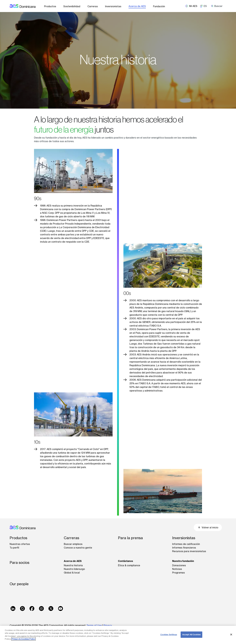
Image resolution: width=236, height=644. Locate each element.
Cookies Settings (169, 635)
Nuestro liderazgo (74, 569)
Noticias (177, 569)
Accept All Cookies (191, 635)
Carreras (93, 6)
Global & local (72, 573)
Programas (179, 573)
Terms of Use (94, 625)
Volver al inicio (208, 527)
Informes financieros (184, 548)
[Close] (231, 635)
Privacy (108, 625)
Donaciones (179, 565)
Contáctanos (126, 561)
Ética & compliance (129, 565)
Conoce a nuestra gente (78, 548)
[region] (118, 635)
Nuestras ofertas (20, 544)
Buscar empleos (73, 544)
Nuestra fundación (183, 561)
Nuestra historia (73, 565)
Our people (19, 584)
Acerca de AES (137, 6)
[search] (218, 6)
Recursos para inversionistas (189, 551)
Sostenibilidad (72, 6)
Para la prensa (130, 538)
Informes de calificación (186, 544)
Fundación (159, 6)
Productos (50, 6)
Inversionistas (113, 6)
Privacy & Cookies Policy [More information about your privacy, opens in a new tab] (23, 639)
